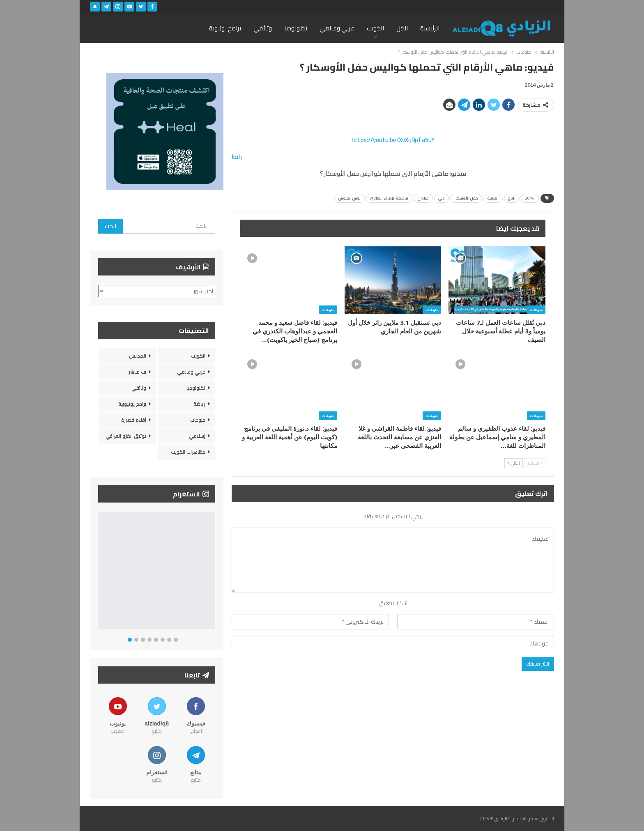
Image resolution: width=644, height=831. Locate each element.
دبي (442, 198)
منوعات (536, 310)
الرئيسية (430, 28)
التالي (514, 463)
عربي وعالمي (337, 28)
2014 (530, 198)
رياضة (199, 404)
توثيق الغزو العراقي (126, 436)
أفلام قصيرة (134, 420)
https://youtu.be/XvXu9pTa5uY (393, 140)
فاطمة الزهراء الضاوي (389, 198)
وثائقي (263, 28)
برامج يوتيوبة (225, 28)
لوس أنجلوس (350, 198)
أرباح (512, 198)
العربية (493, 198)
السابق (535, 463)
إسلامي (197, 436)
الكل (402, 28)
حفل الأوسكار (466, 198)
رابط (237, 157)
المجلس (138, 356)
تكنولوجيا (296, 28)
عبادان (423, 198)
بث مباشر (137, 372)
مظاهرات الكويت (188, 452)
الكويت (375, 28)
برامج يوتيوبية (132, 404)
